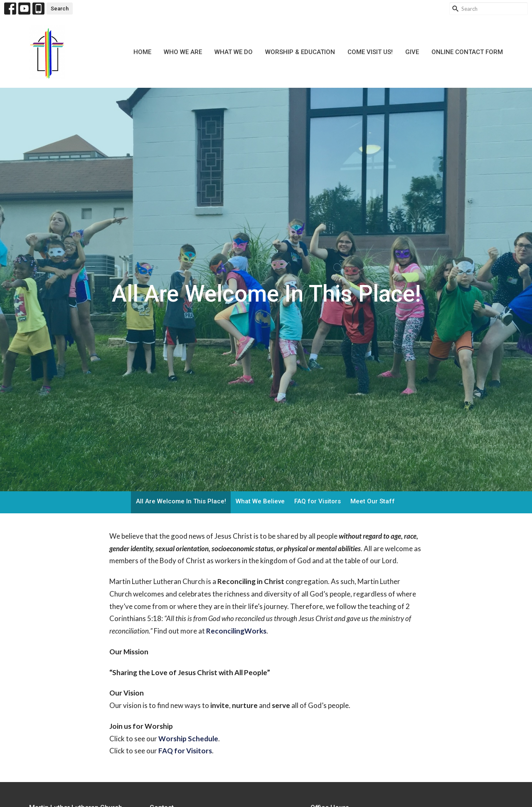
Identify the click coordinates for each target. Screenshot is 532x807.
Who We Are (183, 52)
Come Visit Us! (370, 52)
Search (60, 9)
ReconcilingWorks (236, 631)
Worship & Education (300, 52)
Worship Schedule (188, 739)
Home (142, 52)
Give (412, 52)
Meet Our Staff (373, 501)
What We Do (234, 52)
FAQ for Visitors (318, 501)
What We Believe (260, 501)
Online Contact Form (467, 52)
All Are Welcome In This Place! (181, 501)
